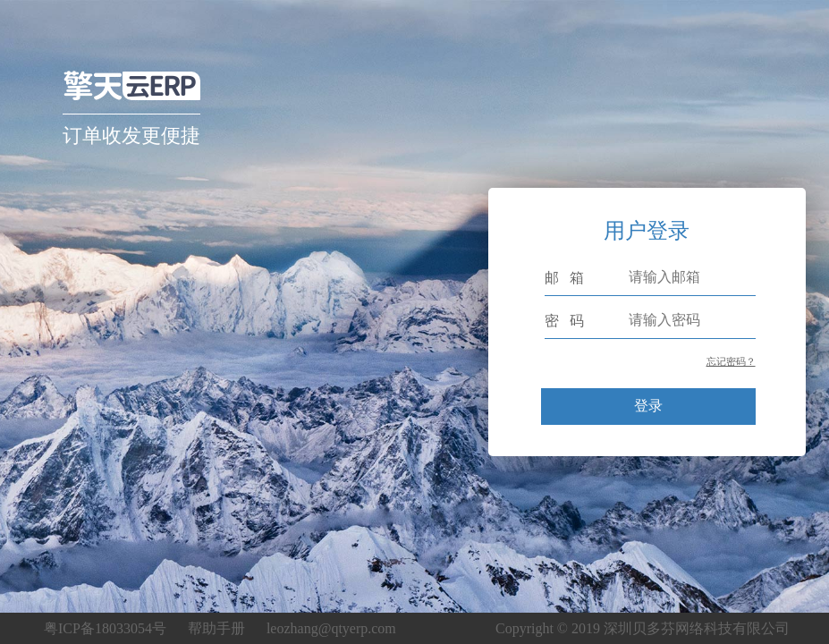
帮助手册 (216, 628)
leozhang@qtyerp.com (331, 628)
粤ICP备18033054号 (105, 628)
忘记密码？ (731, 361)
